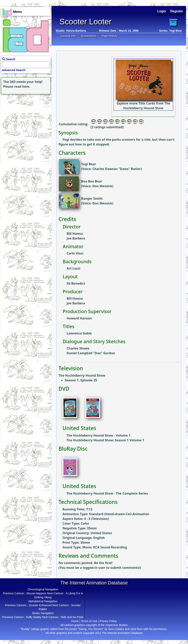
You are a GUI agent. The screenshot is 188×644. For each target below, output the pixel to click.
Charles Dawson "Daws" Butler (117, 169)
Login (162, 11)
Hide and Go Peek (72, 617)
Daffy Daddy (34, 617)
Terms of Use (89, 621)
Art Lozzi (73, 268)
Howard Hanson (79, 318)
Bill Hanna (75, 234)
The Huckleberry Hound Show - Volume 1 (98, 435)
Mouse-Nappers (36, 593)
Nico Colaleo (116, 629)
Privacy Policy (108, 621)
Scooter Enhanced (40, 605)
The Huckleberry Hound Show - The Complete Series (107, 493)
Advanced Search (14, 70)
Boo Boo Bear (92, 181)
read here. (22, 86)
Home (75, 621)
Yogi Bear (89, 164)
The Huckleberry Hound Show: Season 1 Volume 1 (105, 440)
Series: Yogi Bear (170, 31)
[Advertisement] (25, 120)
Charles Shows (78, 348)
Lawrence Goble (79, 333)
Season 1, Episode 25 (81, 380)
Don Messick (102, 186)
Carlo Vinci (75, 253)
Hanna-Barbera (76, 31)
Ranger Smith (92, 199)
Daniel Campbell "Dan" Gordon (91, 353)
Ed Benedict (76, 283)
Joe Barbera (76, 238)
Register (177, 11)
